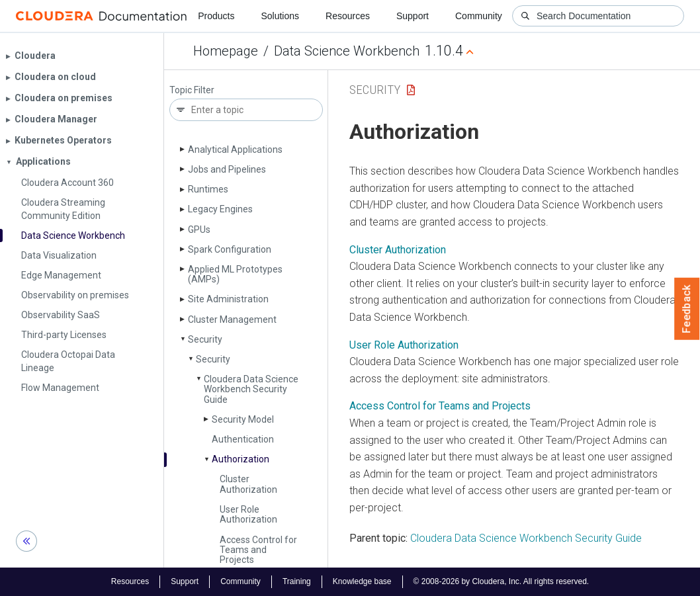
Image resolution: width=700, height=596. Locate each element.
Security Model (243, 419)
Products (216, 16)
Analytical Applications (235, 149)
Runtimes (208, 189)
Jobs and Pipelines (227, 169)
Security (205, 339)
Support (413, 16)
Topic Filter (192, 90)
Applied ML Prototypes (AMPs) (235, 274)
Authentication (243, 439)
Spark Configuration (230, 249)
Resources (348, 16)
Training (297, 581)
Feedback (687, 309)
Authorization (241, 459)
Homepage (226, 51)
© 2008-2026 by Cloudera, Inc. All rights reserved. (502, 581)
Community (479, 16)
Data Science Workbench (347, 51)
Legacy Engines (220, 209)
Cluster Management (232, 319)
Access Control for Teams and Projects (258, 550)
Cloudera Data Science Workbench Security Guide (251, 389)
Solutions (280, 16)
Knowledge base (362, 581)
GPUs (199, 230)
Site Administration (228, 299)
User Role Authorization (248, 514)
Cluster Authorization (248, 484)
